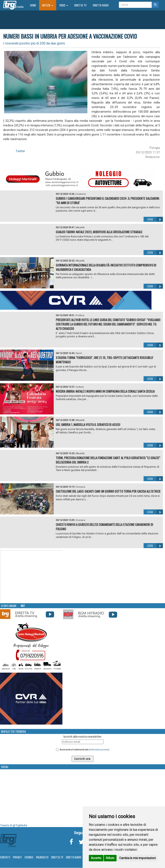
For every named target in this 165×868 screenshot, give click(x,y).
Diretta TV (80, 5)
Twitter (20, 151)
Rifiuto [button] (110, 858)
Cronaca (81, 487)
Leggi (155, 219)
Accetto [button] (96, 858)
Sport (79, 353)
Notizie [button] (48, 5)
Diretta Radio (101, 5)
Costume (81, 194)
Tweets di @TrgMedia (14, 825)
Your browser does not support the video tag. (31, 576)
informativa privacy (99, 750)
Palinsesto (42, 857)
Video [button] (64, 5)
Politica (80, 315)
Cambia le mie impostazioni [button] (137, 858)
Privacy (17, 857)
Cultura (80, 387)
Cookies (29, 857)
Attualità (80, 227)
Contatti (5, 857)
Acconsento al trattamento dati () (84, 750)
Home (35, 5)
